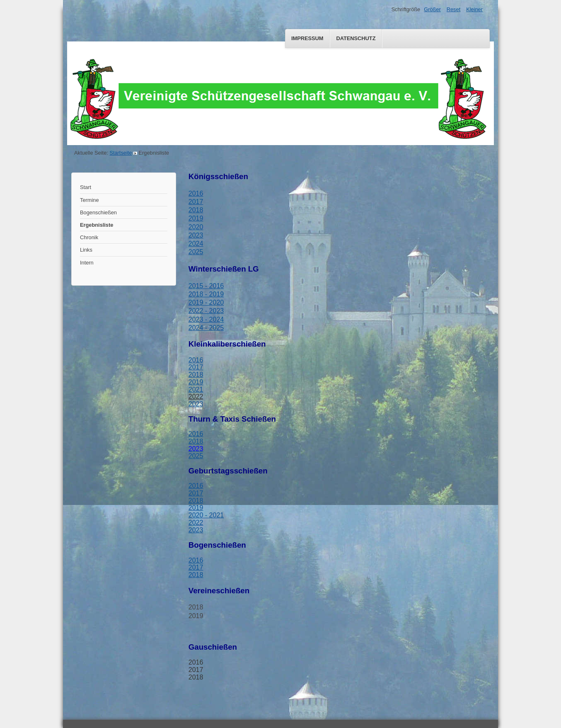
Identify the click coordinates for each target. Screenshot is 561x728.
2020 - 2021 (206, 515)
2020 (196, 227)
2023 (196, 235)
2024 (196, 244)
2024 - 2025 (206, 328)
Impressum (307, 38)
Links (86, 250)
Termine (89, 200)
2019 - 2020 (206, 302)
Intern (87, 263)
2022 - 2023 (206, 311)
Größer (432, 9)
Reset (453, 9)
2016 (196, 193)
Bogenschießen (98, 212)
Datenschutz (356, 38)
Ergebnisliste (97, 225)
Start (86, 187)
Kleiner (474, 9)
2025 (196, 252)
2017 (196, 202)
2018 (196, 210)
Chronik (89, 237)
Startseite (121, 153)
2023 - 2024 (206, 319)
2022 (196, 397)
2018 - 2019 (206, 294)
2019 (196, 382)
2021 (196, 389)
